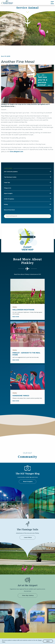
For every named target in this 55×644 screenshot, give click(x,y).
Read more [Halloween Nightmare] (16, 317)
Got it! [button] (48, 641)
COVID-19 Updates (9, 199)
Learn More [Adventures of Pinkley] (28, 537)
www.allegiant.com (16, 152)
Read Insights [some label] (28, 482)
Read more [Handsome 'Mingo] (16, 401)
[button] (6, 642)
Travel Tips (7, 183)
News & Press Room (9, 210)
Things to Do (8, 188)
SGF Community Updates (11, 172)
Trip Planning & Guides (10, 177)
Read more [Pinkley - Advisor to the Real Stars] (16, 360)
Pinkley (6, 204)
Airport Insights (8, 193)
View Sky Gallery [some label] (28, 595)
